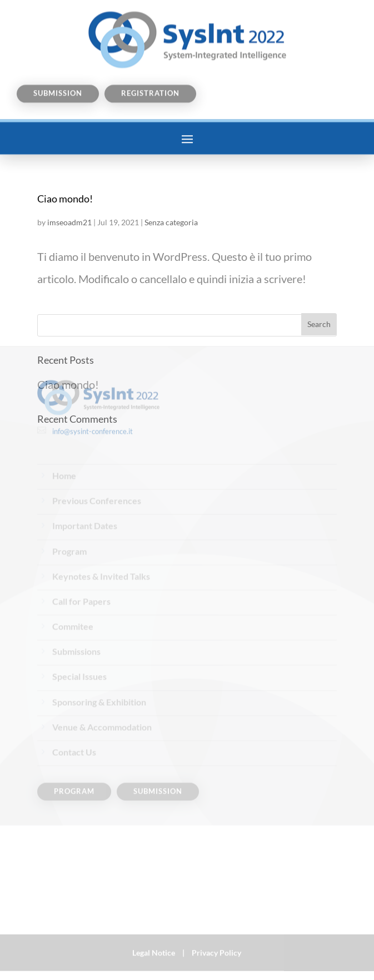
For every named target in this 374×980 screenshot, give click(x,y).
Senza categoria (171, 222)
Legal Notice (154, 949)
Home (64, 434)
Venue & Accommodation (102, 685)
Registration (150, 82)
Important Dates (85, 484)
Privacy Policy (216, 949)
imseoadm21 (69, 222)
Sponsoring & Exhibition (99, 659)
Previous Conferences (97, 459)
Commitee (73, 584)
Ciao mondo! (65, 199)
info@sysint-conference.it (93, 389)
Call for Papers (81, 559)
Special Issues (79, 634)
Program (69, 509)
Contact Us (74, 710)
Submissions (76, 609)
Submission (58, 82)
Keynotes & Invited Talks (101, 534)
